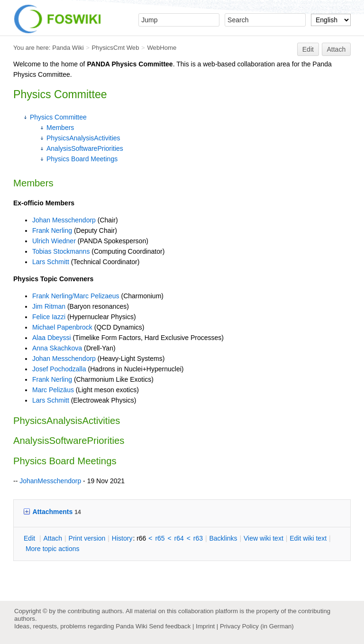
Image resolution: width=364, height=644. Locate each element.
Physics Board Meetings (82, 159)
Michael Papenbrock (62, 327)
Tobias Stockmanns (61, 251)
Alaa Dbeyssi (52, 338)
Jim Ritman (49, 306)
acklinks (223, 538)
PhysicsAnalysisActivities (83, 138)
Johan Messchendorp (64, 220)
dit (30, 538)
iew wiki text (264, 538)
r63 (198, 538)
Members (60, 128)
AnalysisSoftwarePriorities (85, 148)
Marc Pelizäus (53, 390)
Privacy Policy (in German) (257, 626)
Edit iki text (308, 538)
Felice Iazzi (49, 317)
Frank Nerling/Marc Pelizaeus (76, 296)
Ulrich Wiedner (54, 241)
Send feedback (170, 626)
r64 (179, 538)
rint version (87, 538)
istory (122, 538)
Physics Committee (58, 117)
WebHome (162, 48)
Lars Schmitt (51, 262)
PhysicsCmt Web (116, 48)
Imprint (205, 626)
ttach (53, 538)
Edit (308, 49)
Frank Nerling (52, 230)
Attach (337, 49)
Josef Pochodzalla (59, 369)
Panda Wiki (68, 48)
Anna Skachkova (57, 348)
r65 (160, 538)
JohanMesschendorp (50, 481)
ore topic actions (53, 549)
